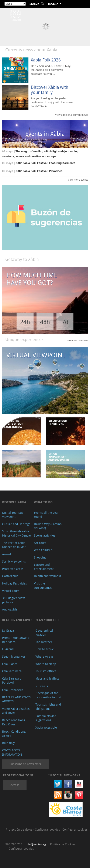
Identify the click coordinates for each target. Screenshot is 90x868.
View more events (78, 180)
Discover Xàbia (14, 502)
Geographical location (44, 633)
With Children (43, 550)
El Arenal (8, 649)
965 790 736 (14, 844)
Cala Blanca (10, 664)
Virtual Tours (11, 591)
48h (45, 322)
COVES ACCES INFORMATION (12, 752)
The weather (44, 642)
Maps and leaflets (47, 678)
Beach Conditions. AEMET (14, 734)
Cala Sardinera (12, 671)
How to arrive (45, 649)
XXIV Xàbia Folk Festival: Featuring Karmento (39, 163)
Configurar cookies (48, 829)
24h (25, 322)
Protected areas (13, 569)
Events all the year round (46, 515)
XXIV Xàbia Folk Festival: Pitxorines (32, 171)
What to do (43, 502)
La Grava (8, 630)
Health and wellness (47, 576)
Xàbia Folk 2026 (46, 60)
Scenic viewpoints (14, 561)
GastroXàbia (10, 576)
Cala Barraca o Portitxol (12, 681)
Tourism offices (46, 671)
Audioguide (10, 609)
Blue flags (9, 743)
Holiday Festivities (14, 583)
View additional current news (72, 115)
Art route (40, 543)
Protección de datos (19, 829)
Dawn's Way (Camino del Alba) (48, 526)
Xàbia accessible (46, 727)
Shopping (40, 557)
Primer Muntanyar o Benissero (16, 640)
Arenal (7, 554)
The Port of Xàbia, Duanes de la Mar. (14, 545)
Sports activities (45, 535)
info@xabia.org (36, 844)
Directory (42, 686)
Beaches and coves (17, 620)
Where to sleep (46, 664)
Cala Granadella (13, 690)
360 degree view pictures (13, 600)
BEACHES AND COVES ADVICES (16, 699)
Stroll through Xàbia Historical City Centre (16, 533)
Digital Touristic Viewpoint (13, 515)
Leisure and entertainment (44, 567)
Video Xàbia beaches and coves (16, 711)
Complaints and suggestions (46, 718)
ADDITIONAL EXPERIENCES (78, 340)
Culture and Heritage (16, 524)
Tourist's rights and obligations (48, 707)
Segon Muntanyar (14, 656)
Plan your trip (47, 620)
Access (15, 785)
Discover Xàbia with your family (50, 90)
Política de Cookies (63, 844)
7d (65, 322)
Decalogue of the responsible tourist (48, 695)
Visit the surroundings (43, 585)
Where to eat (44, 656)
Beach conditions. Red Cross (14, 722)
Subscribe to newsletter (25, 764)
